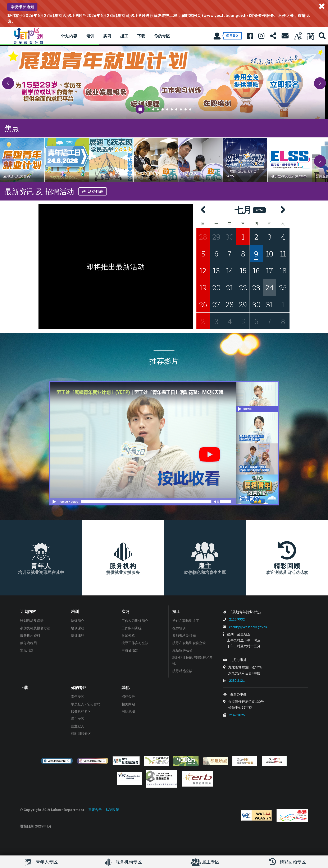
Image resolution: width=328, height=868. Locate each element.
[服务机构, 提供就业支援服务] (123, 558)
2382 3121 (237, 680)
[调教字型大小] (298, 36)
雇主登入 (78, 726)
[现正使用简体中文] (310, 36)
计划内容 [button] (69, 36)
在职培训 (179, 628)
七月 (243, 210)
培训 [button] (90, 36)
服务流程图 (28, 643)
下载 (141, 36)
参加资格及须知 (184, 635)
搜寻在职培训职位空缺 (189, 643)
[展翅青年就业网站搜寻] (322, 36)
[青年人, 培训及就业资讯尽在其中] (41, 558)
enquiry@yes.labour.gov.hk (248, 627)
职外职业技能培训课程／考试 (192, 660)
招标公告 (128, 696)
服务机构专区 (81, 711)
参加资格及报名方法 (35, 628)
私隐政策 (112, 810)
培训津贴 (78, 635)
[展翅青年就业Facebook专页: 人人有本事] (250, 36)
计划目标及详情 (32, 621)
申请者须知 (130, 650)
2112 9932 (237, 619)
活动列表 (92, 191)
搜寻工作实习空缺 (135, 643)
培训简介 (78, 621)
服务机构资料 (30, 635)
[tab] (149, 109)
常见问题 (27, 650)
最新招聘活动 (182, 650)
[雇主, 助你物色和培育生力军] (205, 558)
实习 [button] (107, 36)
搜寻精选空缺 (182, 671)
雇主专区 (78, 719)
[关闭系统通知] (322, 6)
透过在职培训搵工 (186, 621)
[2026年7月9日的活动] (256, 253)
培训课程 (78, 628)
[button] (8, 83)
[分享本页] (273, 36)
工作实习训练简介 (135, 621)
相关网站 (128, 704)
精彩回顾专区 (81, 733)
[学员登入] (227, 36)
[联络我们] (285, 36)
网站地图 (128, 711)
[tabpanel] (164, 82)
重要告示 (95, 810)
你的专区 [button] (162, 36)
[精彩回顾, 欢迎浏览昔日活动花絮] (287, 558)
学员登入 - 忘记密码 (86, 704)
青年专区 (78, 696)
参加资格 (128, 635)
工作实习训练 (132, 628)
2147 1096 (237, 715)
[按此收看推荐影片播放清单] (164, 443)
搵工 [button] (124, 36)
